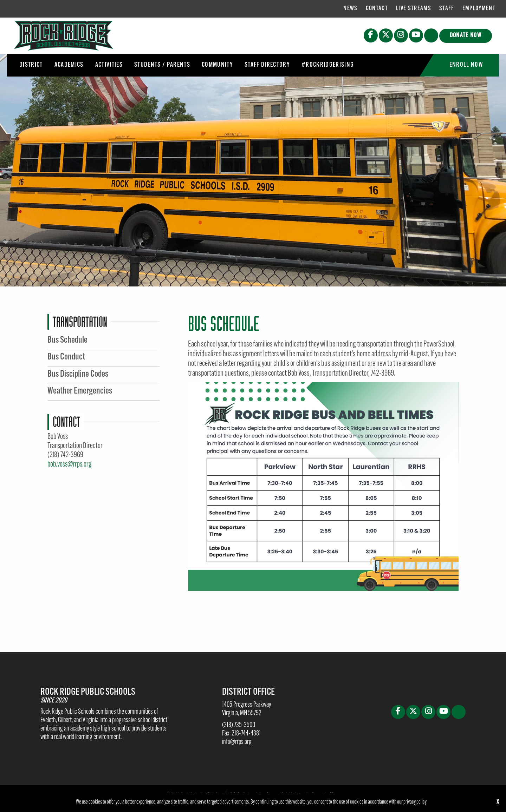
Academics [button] (69, 65)
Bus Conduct (66, 357)
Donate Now (466, 36)
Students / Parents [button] (162, 65)
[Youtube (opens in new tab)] (416, 35)
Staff (447, 9)
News (350, 9)
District (31, 65)
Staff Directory (267, 65)
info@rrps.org (237, 742)
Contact (377, 9)
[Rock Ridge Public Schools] (64, 36)
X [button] (498, 802)
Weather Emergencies (80, 391)
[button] (431, 35)
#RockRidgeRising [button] (328, 65)
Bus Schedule (67, 340)
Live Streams (414, 9)
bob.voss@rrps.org (69, 465)
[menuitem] (350, 9)
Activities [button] (109, 65)
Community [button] (217, 65)
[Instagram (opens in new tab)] (401, 35)
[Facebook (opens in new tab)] (371, 35)
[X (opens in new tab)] (386, 35)
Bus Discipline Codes (78, 374)
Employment (479, 9)
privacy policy (415, 802)
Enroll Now (466, 65)
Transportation (80, 322)
